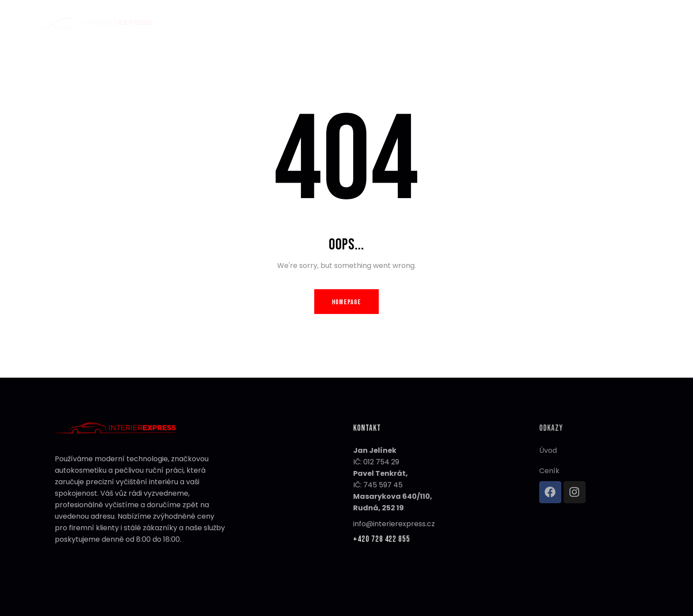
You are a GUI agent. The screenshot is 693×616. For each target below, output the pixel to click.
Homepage (346, 302)
